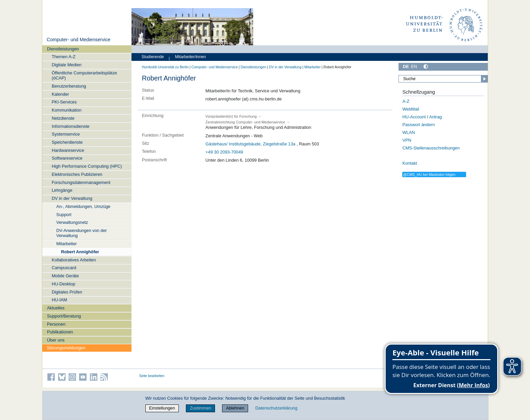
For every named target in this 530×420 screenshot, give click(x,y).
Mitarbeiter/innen (190, 57)
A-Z (406, 101)
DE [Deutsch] (406, 66)
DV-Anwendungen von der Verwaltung (82, 233)
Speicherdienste (67, 142)
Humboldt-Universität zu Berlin (165, 67)
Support (64, 215)
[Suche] (443, 79)
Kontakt (409, 163)
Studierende (153, 57)
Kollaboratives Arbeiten (74, 260)
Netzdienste (63, 118)
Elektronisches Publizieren (77, 174)
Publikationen (60, 332)
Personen (56, 324)
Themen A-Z (64, 57)
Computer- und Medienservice (79, 40)
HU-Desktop (64, 284)
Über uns (56, 340)
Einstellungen (162, 408)
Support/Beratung (64, 316)
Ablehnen (235, 408)
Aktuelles (56, 308)
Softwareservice (67, 158)
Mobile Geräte (65, 276)
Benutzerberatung (69, 86)
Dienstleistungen (63, 49)
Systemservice (66, 134)
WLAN (408, 132)
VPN (407, 140)
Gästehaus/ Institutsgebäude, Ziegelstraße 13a (250, 144)
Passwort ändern (418, 125)
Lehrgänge (62, 190)
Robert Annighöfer (80, 252)
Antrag (435, 117)
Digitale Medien (67, 65)
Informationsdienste (71, 126)
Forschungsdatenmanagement (81, 182)
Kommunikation (67, 110)
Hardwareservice (68, 150)
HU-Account (414, 117)
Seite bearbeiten (152, 376)
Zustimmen (201, 408)
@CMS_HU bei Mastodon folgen (429, 174)
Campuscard (64, 268)
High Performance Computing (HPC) (87, 166)
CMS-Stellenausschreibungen (431, 148)
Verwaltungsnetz (72, 222)
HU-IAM (59, 300)
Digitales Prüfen (67, 292)
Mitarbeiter (67, 244)
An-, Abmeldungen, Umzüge (83, 206)
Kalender (60, 94)
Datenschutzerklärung (276, 408)
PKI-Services (64, 102)
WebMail (411, 109)
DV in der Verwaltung (72, 198)
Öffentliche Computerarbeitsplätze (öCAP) (84, 75)
